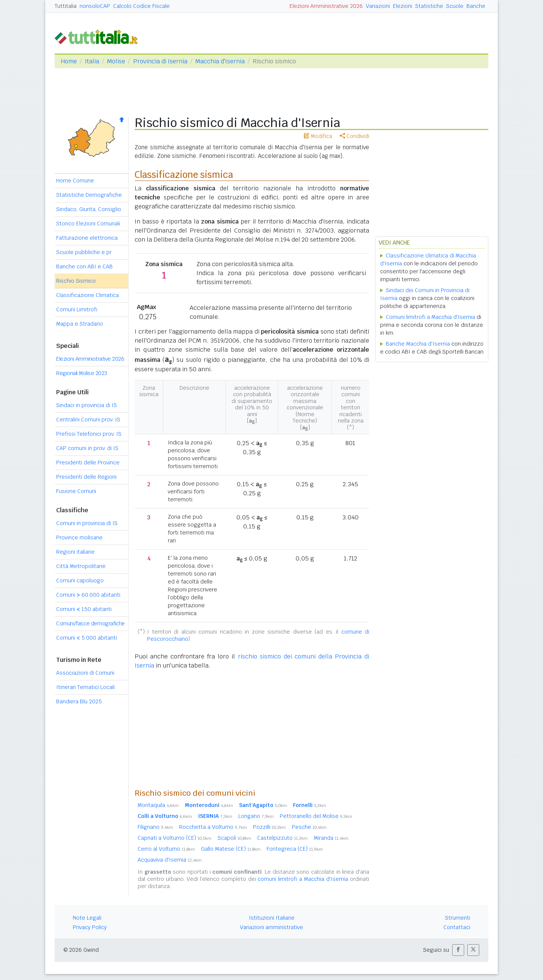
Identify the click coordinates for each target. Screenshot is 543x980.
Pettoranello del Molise (316, 816)
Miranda (331, 838)
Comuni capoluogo (80, 580)
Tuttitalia (66, 6)
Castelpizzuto (282, 838)
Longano (256, 816)
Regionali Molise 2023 (82, 373)
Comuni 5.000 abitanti (87, 638)
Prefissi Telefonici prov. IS (89, 434)
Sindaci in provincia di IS (87, 405)
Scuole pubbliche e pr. (84, 252)
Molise (116, 61)
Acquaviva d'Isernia (170, 860)
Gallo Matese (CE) (231, 849)
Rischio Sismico (76, 281)
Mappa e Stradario (80, 324)
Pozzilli (269, 827)
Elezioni (403, 6)
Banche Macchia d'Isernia (418, 344)
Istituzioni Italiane (272, 918)
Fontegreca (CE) (295, 849)
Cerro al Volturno (166, 849)
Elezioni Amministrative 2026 (326, 6)
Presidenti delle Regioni (86, 477)
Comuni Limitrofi (77, 309)
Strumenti (458, 918)
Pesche (309, 827)
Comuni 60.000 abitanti (88, 595)
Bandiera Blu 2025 (79, 701)
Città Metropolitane (81, 566)
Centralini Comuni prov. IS (88, 420)
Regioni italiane (75, 552)
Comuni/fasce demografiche (90, 623)
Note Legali (87, 918)
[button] (458, 950)
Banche (476, 6)
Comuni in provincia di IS (87, 523)
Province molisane (79, 537)
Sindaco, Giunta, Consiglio (89, 209)
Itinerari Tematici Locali (85, 687)
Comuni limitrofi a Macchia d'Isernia (430, 317)
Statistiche (429, 6)
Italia (92, 61)
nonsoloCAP (95, 6)
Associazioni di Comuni (85, 673)
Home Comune (75, 181)
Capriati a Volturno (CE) (175, 838)
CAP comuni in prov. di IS (87, 448)
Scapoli (234, 838)
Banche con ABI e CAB (84, 266)
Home (69, 61)
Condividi (354, 136)
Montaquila (158, 805)
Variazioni (378, 6)
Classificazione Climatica (87, 295)
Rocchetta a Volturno (213, 827)
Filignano (155, 827)
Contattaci (457, 927)
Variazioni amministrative (271, 927)
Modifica (318, 136)
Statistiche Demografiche (89, 195)
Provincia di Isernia (160, 61)
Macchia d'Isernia (220, 61)
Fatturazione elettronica (87, 238)
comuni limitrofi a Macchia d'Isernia (303, 879)
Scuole (455, 6)
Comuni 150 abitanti (84, 609)
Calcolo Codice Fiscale (141, 6)
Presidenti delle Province (88, 462)
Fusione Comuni (76, 491)
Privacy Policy (90, 927)
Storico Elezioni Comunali (88, 224)
